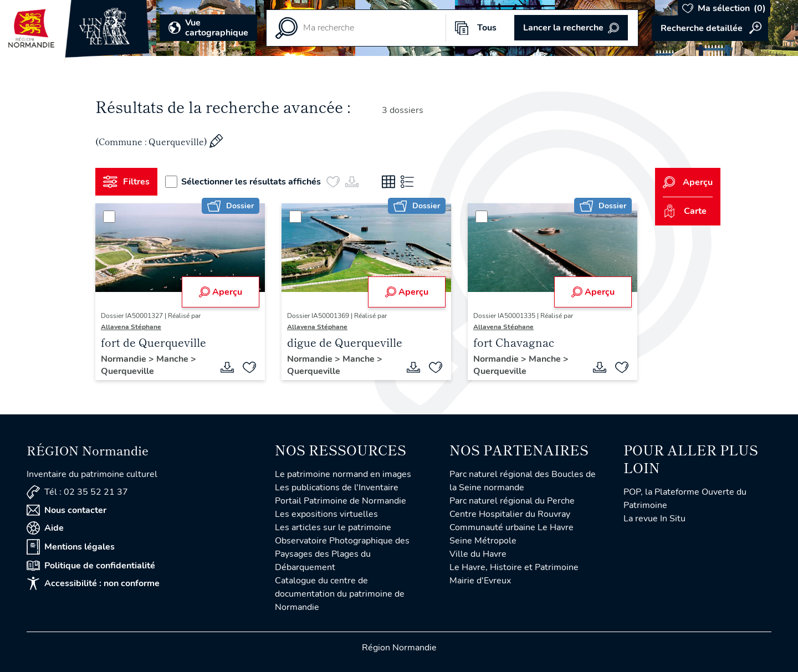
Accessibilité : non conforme (93, 583)
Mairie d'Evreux (480, 581)
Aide (45, 528)
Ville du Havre (478, 554)
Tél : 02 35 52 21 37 (77, 492)
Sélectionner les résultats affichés (243, 182)
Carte (685, 211)
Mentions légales (71, 547)
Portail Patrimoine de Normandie (341, 501)
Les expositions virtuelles (326, 514)
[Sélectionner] (109, 217)
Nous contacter (66, 510)
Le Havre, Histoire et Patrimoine (514, 567)
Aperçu (221, 292)
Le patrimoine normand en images (343, 474)
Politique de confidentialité (91, 566)
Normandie (125, 359)
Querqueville (127, 371)
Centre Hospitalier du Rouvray (510, 514)
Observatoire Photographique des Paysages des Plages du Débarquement (342, 554)
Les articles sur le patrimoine (333, 527)
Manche (173, 359)
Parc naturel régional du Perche (512, 501)
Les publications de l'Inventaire (337, 488)
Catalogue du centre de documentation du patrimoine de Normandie (340, 594)
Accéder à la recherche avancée (710, 28)
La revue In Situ (654, 519)
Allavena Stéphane (131, 327)
